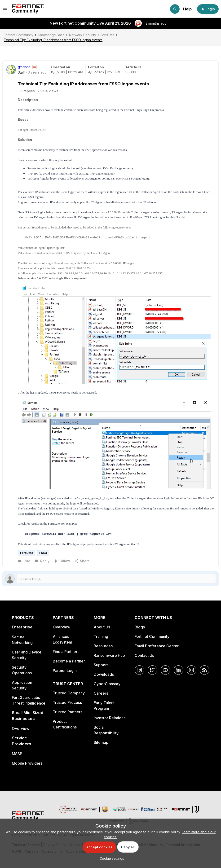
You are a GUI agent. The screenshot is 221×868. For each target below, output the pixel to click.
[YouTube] (165, 670)
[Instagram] (191, 670)
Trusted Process (67, 702)
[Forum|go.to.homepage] (28, 9)
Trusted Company (69, 693)
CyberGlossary (107, 684)
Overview (21, 728)
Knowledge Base (51, 35)
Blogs (140, 627)
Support (101, 665)
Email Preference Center (157, 646)
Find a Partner (65, 652)
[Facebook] (139, 670)
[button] (5, 10)
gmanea (24, 67)
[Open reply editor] (110, 579)
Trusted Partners (68, 712)
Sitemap (101, 742)
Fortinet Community (19, 35)
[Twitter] (152, 670)
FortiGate (108, 35)
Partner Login (65, 671)
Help (187, 9)
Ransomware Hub (109, 655)
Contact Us (144, 655)
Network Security (83, 35)
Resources (103, 646)
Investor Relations (110, 718)
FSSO (43, 553)
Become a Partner (69, 661)
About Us (102, 627)
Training (101, 636)
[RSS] (204, 670)
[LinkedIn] (178, 670)
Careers (101, 693)
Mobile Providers (27, 763)
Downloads (104, 674)
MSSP (17, 754)
